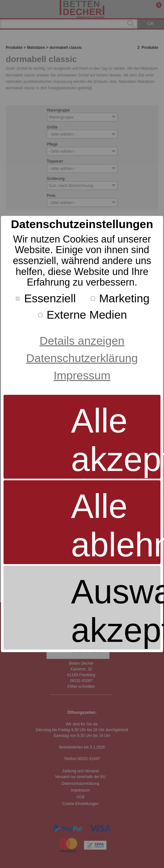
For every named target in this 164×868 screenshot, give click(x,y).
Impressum (82, 376)
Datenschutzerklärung (82, 358)
